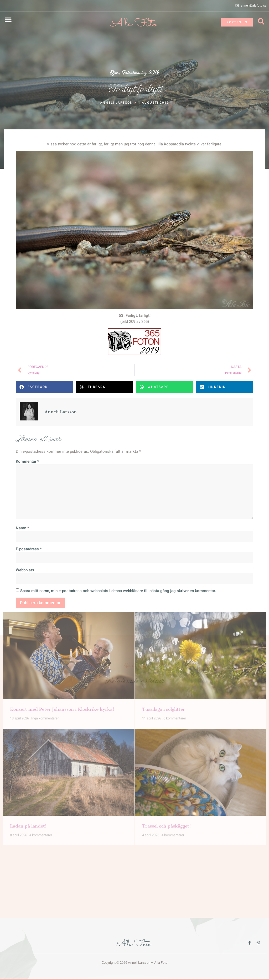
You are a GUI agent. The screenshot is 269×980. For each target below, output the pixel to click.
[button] (8, 20)
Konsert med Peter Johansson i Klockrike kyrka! (62, 549)
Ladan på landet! (28, 666)
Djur (115, 73)
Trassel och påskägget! (167, 666)
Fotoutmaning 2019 (140, 73)
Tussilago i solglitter (164, 549)
